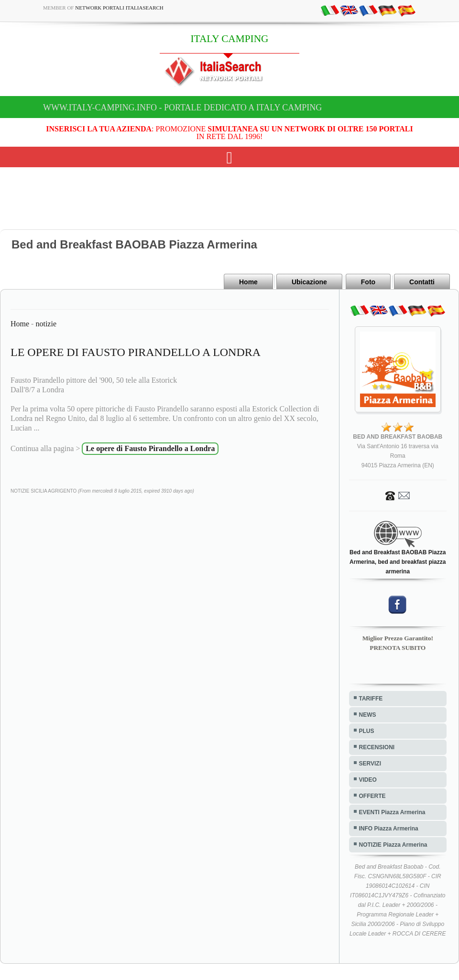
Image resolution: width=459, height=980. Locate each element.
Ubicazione (309, 282)
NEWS (368, 715)
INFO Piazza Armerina (389, 829)
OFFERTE (372, 796)
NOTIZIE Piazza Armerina (393, 845)
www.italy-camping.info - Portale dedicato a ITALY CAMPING (182, 108)
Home (248, 282)
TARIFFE (371, 699)
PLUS (367, 731)
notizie (46, 324)
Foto (368, 282)
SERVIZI (370, 764)
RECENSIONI (377, 747)
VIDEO (368, 780)
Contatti (422, 282)
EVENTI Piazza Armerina (392, 812)
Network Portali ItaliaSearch (119, 8)
